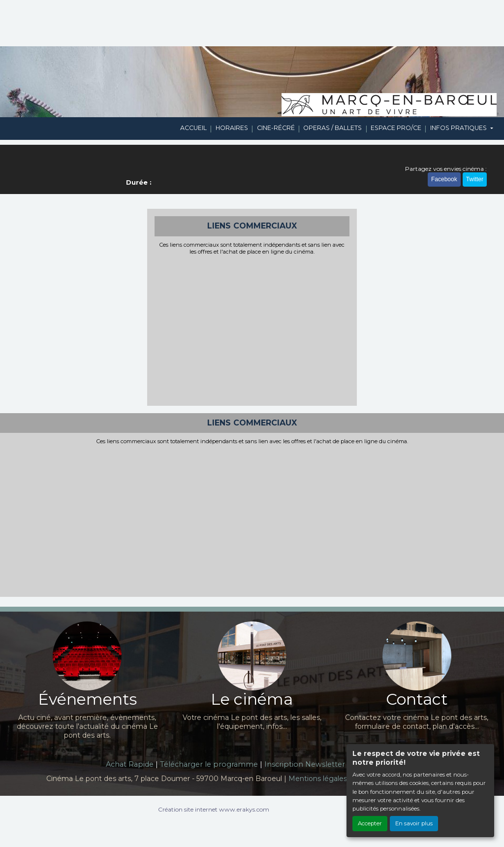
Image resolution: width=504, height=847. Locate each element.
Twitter (475, 179)
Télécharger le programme (209, 764)
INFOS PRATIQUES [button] (459, 128)
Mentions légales (318, 779)
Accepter (370, 823)
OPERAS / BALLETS (332, 128)
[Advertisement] (252, 329)
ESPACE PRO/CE (396, 128)
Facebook (444, 179)
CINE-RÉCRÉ (276, 128)
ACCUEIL (193, 128)
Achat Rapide (130, 764)
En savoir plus (414, 823)
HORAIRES (232, 128)
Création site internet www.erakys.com (214, 809)
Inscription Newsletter (305, 764)
